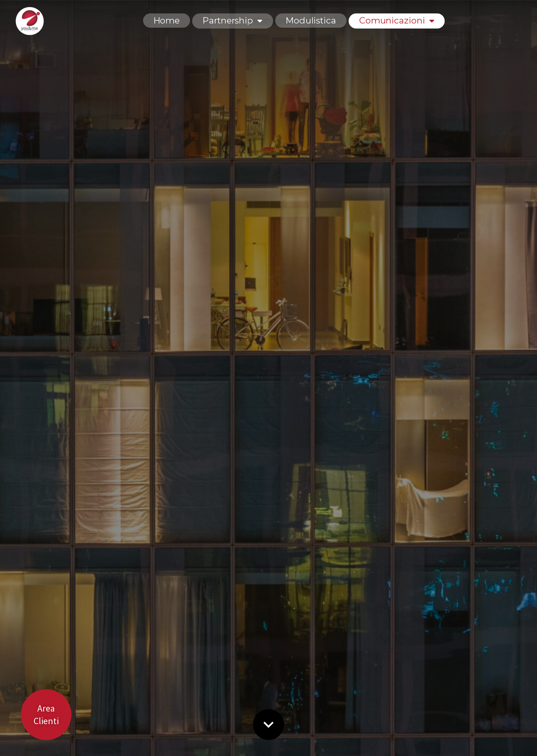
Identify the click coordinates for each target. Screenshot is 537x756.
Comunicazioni (397, 20)
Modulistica (311, 20)
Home (167, 20)
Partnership (233, 20)
